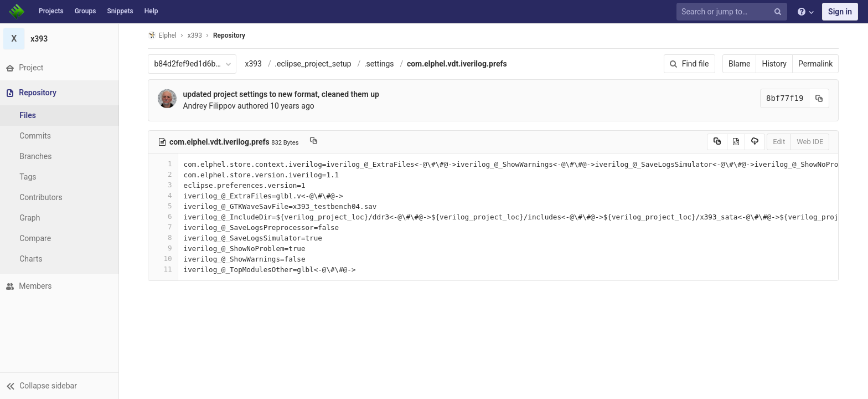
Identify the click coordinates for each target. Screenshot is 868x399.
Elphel (164, 35)
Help (151, 11)
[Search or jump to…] (733, 12)
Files (30, 115)
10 (164, 259)
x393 (255, 64)
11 (164, 269)
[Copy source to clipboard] (718, 142)
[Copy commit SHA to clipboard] (821, 98)
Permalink (817, 64)
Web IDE (812, 142)
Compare (38, 238)
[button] (61, 386)
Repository (231, 35)
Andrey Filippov (211, 106)
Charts (33, 259)
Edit (781, 142)
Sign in (840, 12)
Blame (741, 64)
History (776, 64)
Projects (51, 11)
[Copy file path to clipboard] (315, 142)
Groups (86, 11)
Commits (38, 136)
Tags (30, 177)
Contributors (44, 197)
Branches (38, 156)
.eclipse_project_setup (314, 64)
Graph (32, 218)
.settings (380, 64)
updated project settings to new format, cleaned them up (282, 94)
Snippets (120, 11)
